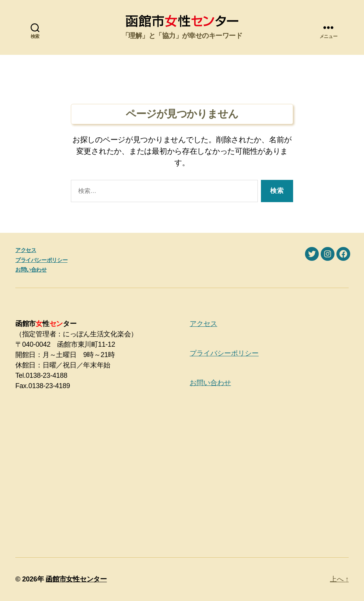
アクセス (26, 250)
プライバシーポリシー (41, 260)
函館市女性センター (76, 579)
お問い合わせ (31, 270)
